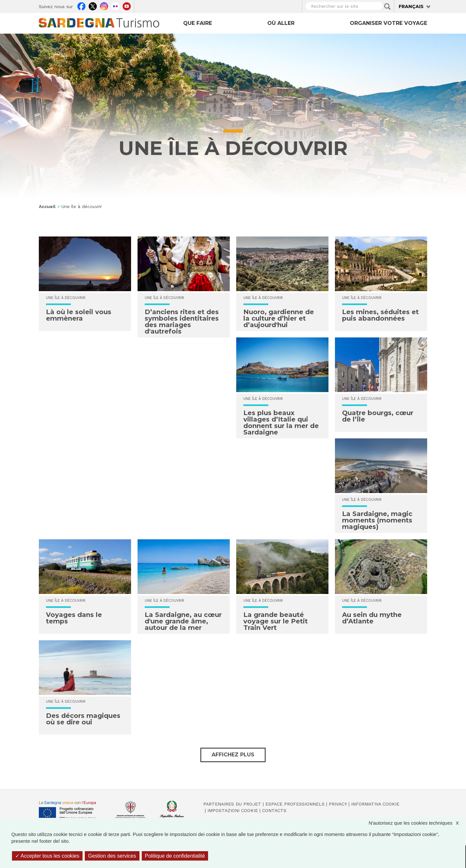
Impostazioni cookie (233, 810)
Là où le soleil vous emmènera (79, 315)
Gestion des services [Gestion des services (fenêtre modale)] (112, 856)
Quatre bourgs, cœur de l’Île (378, 416)
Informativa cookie (375, 804)
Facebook (81, 5)
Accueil (47, 206)
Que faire (198, 23)
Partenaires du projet (232, 804)
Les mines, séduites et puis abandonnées (380, 315)
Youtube (127, 5)
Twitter (93, 5)
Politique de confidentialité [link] (175, 856)
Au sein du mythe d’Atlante (372, 618)
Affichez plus (233, 755)
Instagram (104, 5)
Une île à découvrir (66, 298)
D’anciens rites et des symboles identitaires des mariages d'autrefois (182, 322)
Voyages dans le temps (74, 618)
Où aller (281, 23)
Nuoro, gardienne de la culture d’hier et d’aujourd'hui (279, 318)
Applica (387, 6)
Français (411, 6)
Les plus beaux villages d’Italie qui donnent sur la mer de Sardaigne (281, 423)
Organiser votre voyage (388, 23)
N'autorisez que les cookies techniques (417, 823)
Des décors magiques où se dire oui (83, 719)
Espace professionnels (295, 804)
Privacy (338, 804)
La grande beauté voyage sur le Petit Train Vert (276, 621)
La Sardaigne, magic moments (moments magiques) (377, 520)
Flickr (115, 5)
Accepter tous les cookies (47, 856)
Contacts (274, 810)
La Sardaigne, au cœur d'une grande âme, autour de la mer (183, 621)
